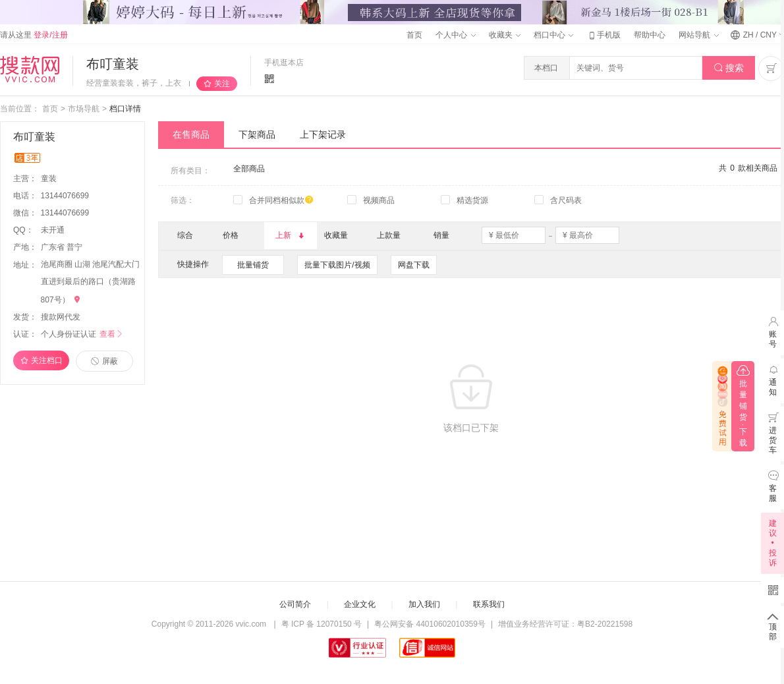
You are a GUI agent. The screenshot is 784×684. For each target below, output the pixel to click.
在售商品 (191, 134)
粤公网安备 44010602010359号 (430, 624)
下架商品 (257, 134)
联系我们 (489, 604)
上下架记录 (323, 134)
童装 (50, 179)
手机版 (603, 35)
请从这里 (34, 35)
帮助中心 (650, 35)
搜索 (729, 68)
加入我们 (424, 604)
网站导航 (698, 35)
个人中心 (455, 35)
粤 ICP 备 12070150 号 (322, 624)
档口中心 (553, 35)
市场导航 (84, 109)
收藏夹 (505, 35)
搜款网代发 (61, 317)
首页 (414, 35)
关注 (222, 84)
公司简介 (295, 604)
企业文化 (360, 604)
